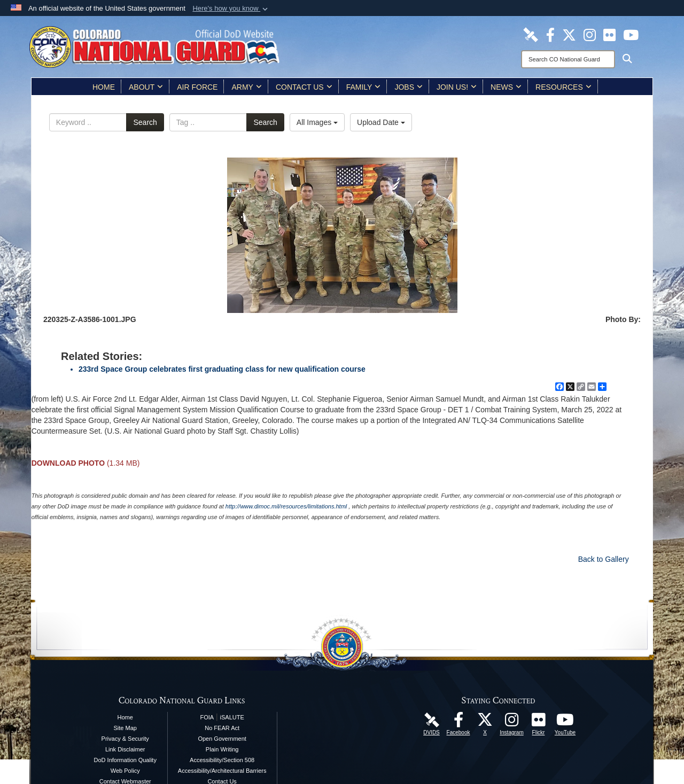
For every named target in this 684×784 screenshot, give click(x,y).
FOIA (207, 717)
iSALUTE (232, 717)
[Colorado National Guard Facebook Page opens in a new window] (550, 34)
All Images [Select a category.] (317, 122)
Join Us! (457, 87)
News (506, 87)
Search (145, 122)
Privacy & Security (125, 739)
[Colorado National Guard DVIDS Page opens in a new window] (531, 34)
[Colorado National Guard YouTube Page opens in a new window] (631, 34)
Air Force (197, 87)
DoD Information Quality (125, 760)
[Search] (568, 59)
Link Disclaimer (125, 749)
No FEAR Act (222, 728)
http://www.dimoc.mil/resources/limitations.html (286, 506)
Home (104, 87)
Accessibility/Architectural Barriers (222, 771)
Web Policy (125, 771)
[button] (231, 9)
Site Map (125, 728)
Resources (563, 87)
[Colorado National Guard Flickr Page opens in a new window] (609, 34)
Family (364, 87)
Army (246, 87)
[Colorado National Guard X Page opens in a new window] (569, 34)
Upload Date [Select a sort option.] (381, 122)
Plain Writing (222, 749)
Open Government (222, 739)
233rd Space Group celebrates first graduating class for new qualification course (222, 369)
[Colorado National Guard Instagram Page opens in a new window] (590, 34)
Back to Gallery (604, 559)
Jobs (409, 87)
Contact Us (304, 87)
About (146, 87)
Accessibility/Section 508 (222, 760)
